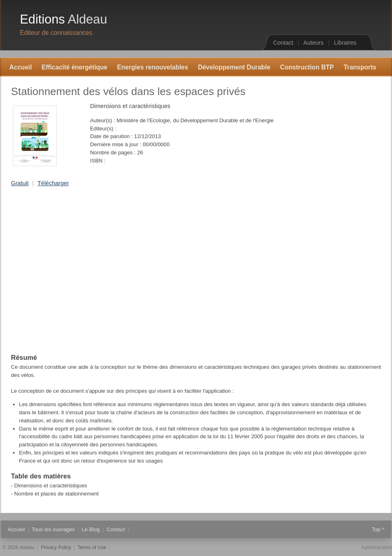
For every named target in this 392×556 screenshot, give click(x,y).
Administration (377, 547)
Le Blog (91, 529)
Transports (360, 67)
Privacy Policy (56, 547)
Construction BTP (307, 67)
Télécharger (53, 183)
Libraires (345, 43)
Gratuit (20, 183)
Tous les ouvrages (53, 529)
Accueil (20, 67)
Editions (64, 19)
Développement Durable (234, 67)
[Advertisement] (76, 270)
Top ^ (378, 529)
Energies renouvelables (153, 67)
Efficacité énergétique (74, 67)
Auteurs (314, 43)
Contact (283, 43)
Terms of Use (92, 547)
